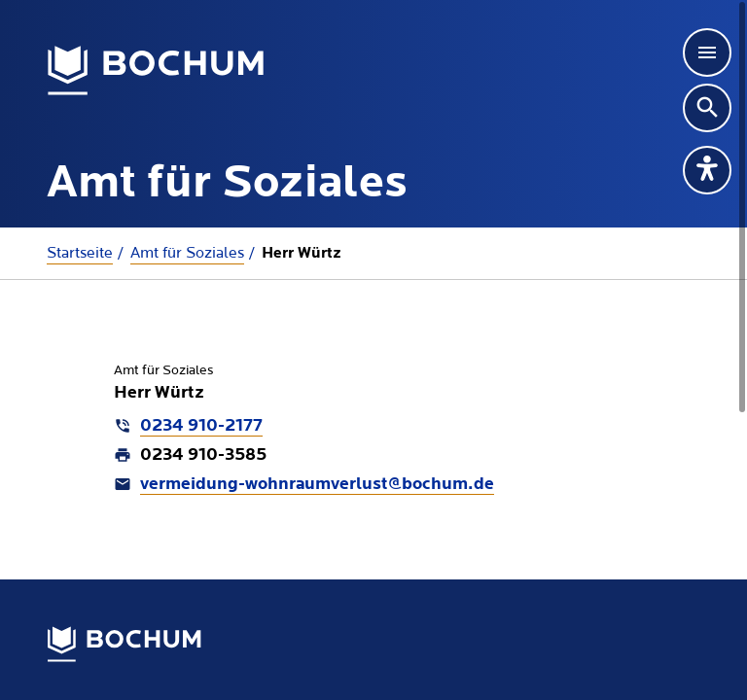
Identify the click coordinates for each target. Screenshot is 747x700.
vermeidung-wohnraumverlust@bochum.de (317, 485)
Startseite (80, 253)
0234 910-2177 (201, 426)
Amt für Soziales (187, 253)
